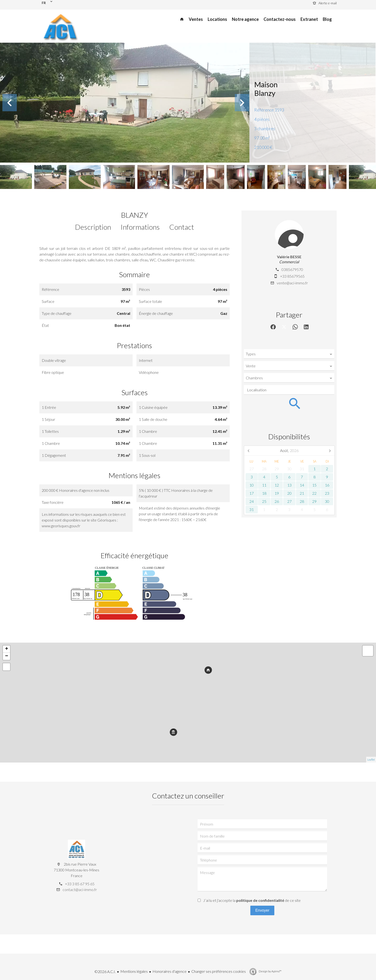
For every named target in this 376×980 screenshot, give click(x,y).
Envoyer (262, 910)
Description (93, 227)
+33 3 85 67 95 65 (80, 884)
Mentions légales (134, 971)
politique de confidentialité (260, 900)
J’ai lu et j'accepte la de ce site (252, 900)
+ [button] (7, 649)
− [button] (7, 656)
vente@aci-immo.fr (292, 283)
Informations (140, 227)
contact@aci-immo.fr (80, 889)
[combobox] (289, 354)
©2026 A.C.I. (105, 971)
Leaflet (371, 760)
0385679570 (292, 269)
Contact (182, 227)
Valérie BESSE (289, 257)
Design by (270, 971)
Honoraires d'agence (170, 971)
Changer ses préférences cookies (219, 971)
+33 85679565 (292, 276)
